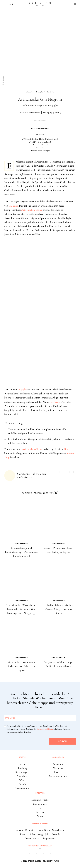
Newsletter (58, 830)
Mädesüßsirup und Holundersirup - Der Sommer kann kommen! (21, 552)
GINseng (55, 402)
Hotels (58, 772)
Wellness (58, 768)
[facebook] (30, 853)
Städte (22, 757)
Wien (22, 780)
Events (24, 834)
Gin (66, 449)
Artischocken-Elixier (32, 210)
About (19, 830)
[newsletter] (50, 853)
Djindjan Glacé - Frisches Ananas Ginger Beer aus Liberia (58, 609)
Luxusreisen (58, 757)
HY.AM (56, 861)
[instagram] (37, 853)
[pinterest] (44, 853)
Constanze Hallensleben (29, 112)
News (40, 816)
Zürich (22, 784)
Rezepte (40, 812)
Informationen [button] (40, 823)
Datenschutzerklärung (45, 729)
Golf (40, 808)
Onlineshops (40, 804)
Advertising (36, 834)
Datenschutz (32, 838)
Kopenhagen (22, 772)
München (22, 776)
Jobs (47, 834)
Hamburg (22, 768)
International (22, 788)
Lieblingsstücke (40, 800)
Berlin (22, 764)
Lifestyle (40, 793)
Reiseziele (58, 764)
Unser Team (43, 830)
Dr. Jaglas (13, 206)
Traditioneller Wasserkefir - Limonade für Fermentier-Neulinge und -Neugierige (21, 609)
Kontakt (30, 830)
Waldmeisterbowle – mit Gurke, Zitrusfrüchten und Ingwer (21, 666)
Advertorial (40, 120)
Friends (56, 834)
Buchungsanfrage (58, 776)
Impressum (49, 838)
